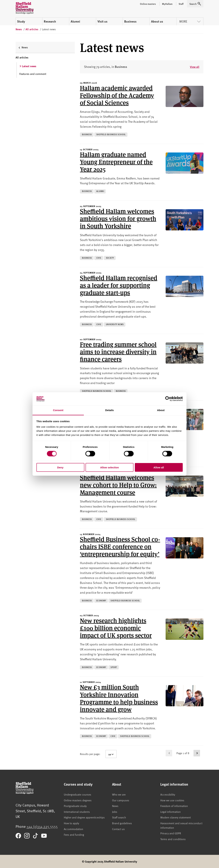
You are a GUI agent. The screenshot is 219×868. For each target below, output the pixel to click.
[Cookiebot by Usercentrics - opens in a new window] (168, 399)
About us (157, 21)
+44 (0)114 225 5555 (42, 826)
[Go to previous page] (169, 753)
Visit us (102, 21)
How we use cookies (172, 800)
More (190, 21)
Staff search (119, 817)
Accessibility (168, 794)
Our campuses (121, 800)
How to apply (71, 823)
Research (50, 21)
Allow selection (109, 467)
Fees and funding (74, 834)
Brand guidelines (122, 823)
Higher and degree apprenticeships (84, 817)
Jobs (115, 812)
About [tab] (161, 410)
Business (130, 21)
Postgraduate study (75, 806)
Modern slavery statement (176, 817)
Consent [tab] (58, 410)
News (115, 806)
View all (195, 67)
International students (77, 812)
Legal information (170, 812)
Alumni (75, 21)
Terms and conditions (173, 839)
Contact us (118, 829)
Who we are (119, 794)
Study (21, 21)
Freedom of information (174, 806)
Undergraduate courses (78, 794)
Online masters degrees (78, 800)
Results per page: (90, 754)
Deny (60, 467)
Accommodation (73, 829)
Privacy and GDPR (171, 833)
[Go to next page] (197, 753)
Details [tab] (109, 410)
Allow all (159, 467)
